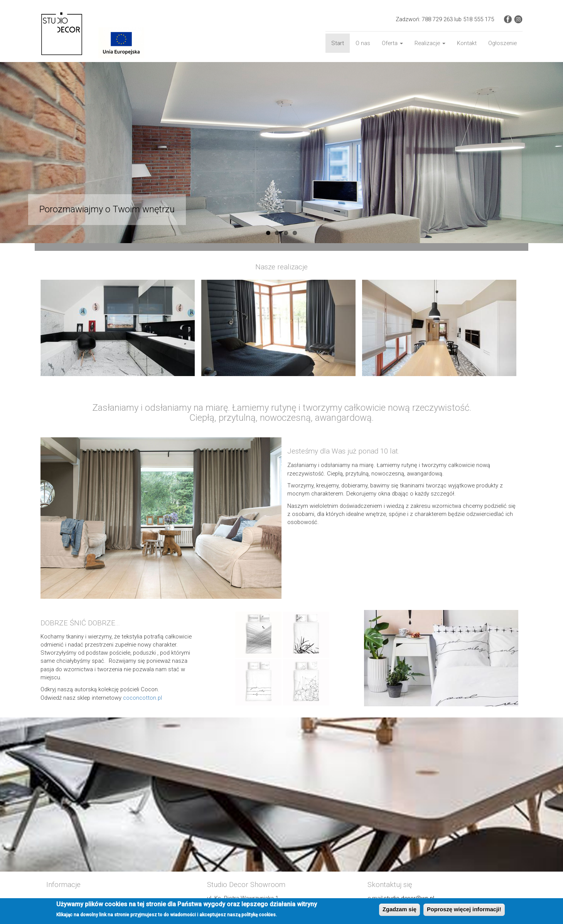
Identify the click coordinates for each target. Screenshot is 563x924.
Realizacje (430, 43)
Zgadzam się (399, 911)
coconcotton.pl (142, 698)
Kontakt (467, 43)
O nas (363, 43)
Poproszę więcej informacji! (464, 911)
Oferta (392, 43)
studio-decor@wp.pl (409, 898)
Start (338, 43)
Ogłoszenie (502, 43)
